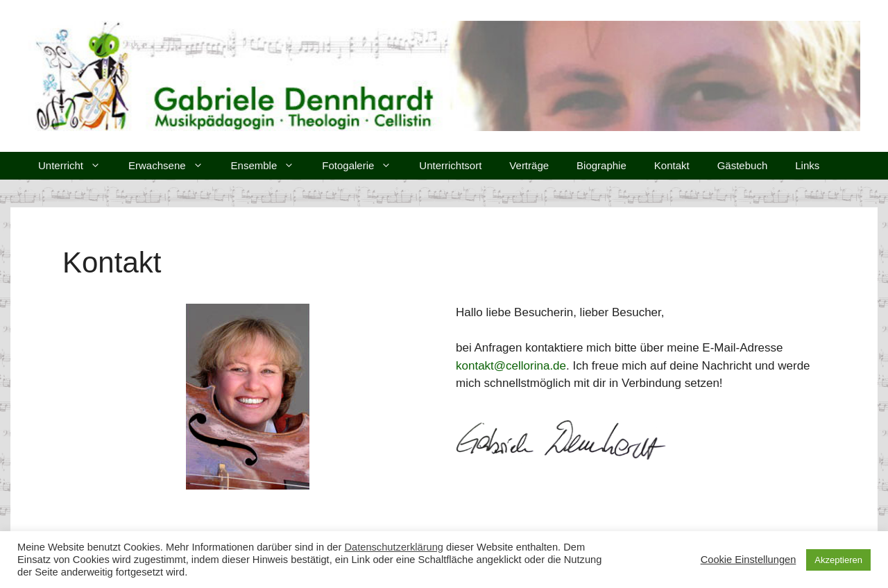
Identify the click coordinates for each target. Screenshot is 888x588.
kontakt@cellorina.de (511, 366)
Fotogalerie (364, 166)
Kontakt (672, 165)
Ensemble (270, 166)
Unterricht (76, 166)
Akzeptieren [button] (838, 560)
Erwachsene (173, 166)
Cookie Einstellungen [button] (749, 560)
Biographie (601, 165)
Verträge (529, 165)
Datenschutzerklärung (394, 547)
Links (807, 165)
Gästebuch (743, 165)
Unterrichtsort (450, 165)
